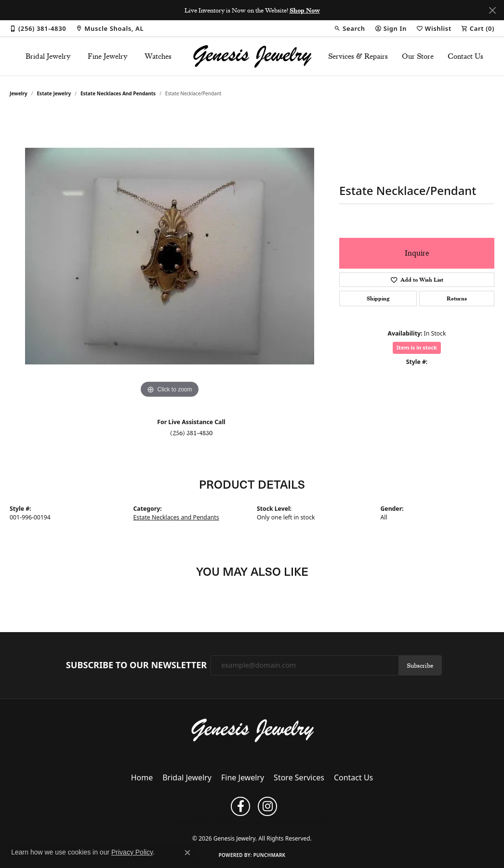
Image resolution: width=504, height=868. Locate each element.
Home (142, 777)
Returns (457, 298)
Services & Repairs (358, 56)
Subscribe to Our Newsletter (136, 665)
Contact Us (465, 56)
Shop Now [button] (305, 10)
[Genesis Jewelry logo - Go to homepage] (252, 56)
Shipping (378, 298)
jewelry (19, 93)
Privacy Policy (191, 822)
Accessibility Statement (301, 822)
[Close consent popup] (187, 853)
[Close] (492, 10)
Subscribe (420, 665)
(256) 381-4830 (191, 433)
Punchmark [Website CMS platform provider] (270, 855)
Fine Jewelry (108, 56)
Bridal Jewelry (48, 56)
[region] (170, 256)
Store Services (299, 777)
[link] (38, 28)
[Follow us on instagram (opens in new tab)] (267, 806)
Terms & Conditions (240, 822)
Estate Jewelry (54, 93)
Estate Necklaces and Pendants (118, 93)
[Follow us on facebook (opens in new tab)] (240, 806)
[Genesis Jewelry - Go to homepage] (252, 729)
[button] (349, 28)
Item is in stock (417, 347)
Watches (158, 56)
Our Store (418, 56)
